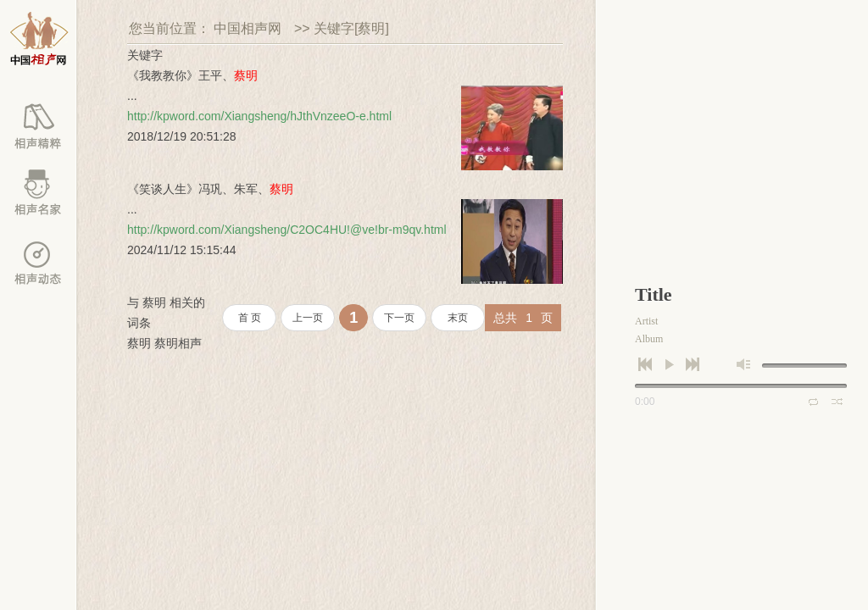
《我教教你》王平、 (192, 75)
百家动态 (38, 262)
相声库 (38, 127)
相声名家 (38, 194)
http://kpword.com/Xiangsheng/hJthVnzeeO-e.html (259, 116)
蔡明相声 (178, 343)
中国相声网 (248, 28)
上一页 (308, 318)
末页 (458, 318)
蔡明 (139, 343)
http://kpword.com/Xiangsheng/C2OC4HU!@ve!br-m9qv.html (287, 230)
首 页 (250, 318)
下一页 (399, 318)
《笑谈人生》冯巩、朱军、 (210, 189)
